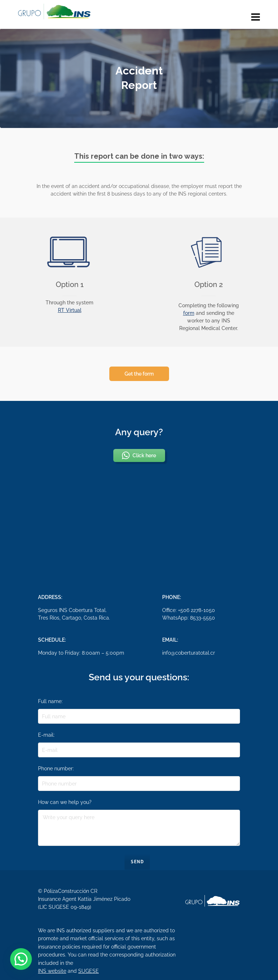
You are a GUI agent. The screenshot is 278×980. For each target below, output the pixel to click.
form (189, 313)
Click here (138, 455)
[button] (21, 959)
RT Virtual (70, 310)
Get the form (139, 374)
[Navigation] (256, 17)
